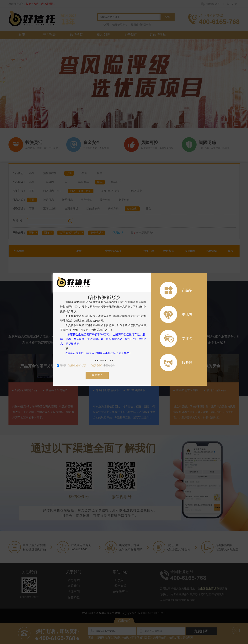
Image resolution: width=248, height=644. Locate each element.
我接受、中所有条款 (86, 365)
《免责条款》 (97, 365)
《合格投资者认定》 (77, 365)
